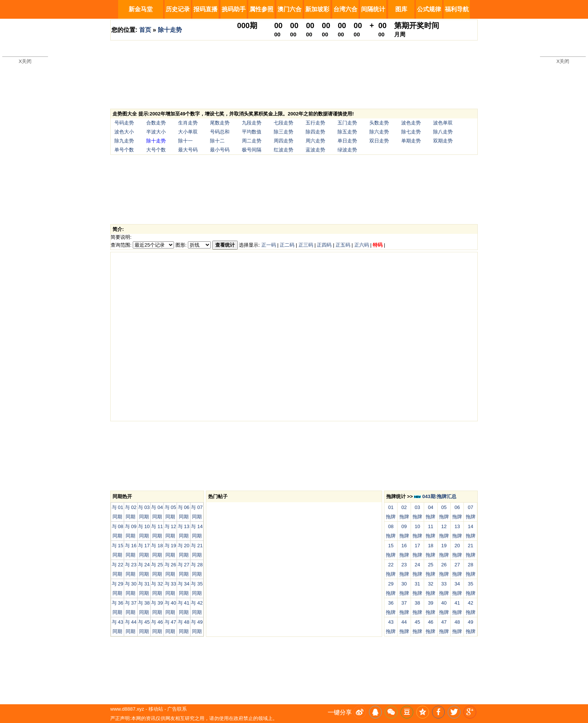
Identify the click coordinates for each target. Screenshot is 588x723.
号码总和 (220, 132)
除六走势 (379, 132)
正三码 (306, 245)
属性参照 (261, 9)
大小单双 (188, 132)
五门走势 (347, 123)
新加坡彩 (317, 9)
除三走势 (283, 132)
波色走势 (411, 123)
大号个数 (156, 150)
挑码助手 (234, 9)
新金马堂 (141, 9)
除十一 (185, 141)
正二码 (287, 245)
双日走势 (379, 141)
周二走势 (252, 141)
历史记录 (178, 9)
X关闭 (25, 61)
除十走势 (170, 30)
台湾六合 (345, 9)
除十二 (217, 141)
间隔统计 (373, 9)
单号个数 (124, 150)
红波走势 (283, 150)
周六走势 (315, 141)
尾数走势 (220, 123)
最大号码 (188, 150)
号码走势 (124, 123)
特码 (378, 245)
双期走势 (443, 141)
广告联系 (177, 709)
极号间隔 (252, 150)
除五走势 (347, 132)
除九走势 (124, 141)
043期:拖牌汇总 (435, 496)
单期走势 (411, 141)
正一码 (269, 245)
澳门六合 (289, 9)
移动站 (156, 709)
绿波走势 (347, 150)
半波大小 (156, 132)
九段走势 (252, 123)
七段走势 (283, 123)
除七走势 (411, 132)
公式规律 (429, 9)
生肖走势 (188, 123)
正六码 (362, 245)
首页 (145, 30)
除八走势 (443, 132)
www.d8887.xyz (127, 709)
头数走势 (379, 123)
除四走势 (315, 132)
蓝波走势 (315, 150)
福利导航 (457, 9)
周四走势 (283, 141)
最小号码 (220, 150)
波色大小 (124, 132)
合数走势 (156, 123)
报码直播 (205, 9)
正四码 (324, 245)
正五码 (343, 245)
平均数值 (252, 132)
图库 (401, 9)
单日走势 (347, 141)
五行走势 (315, 123)
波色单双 (443, 123)
